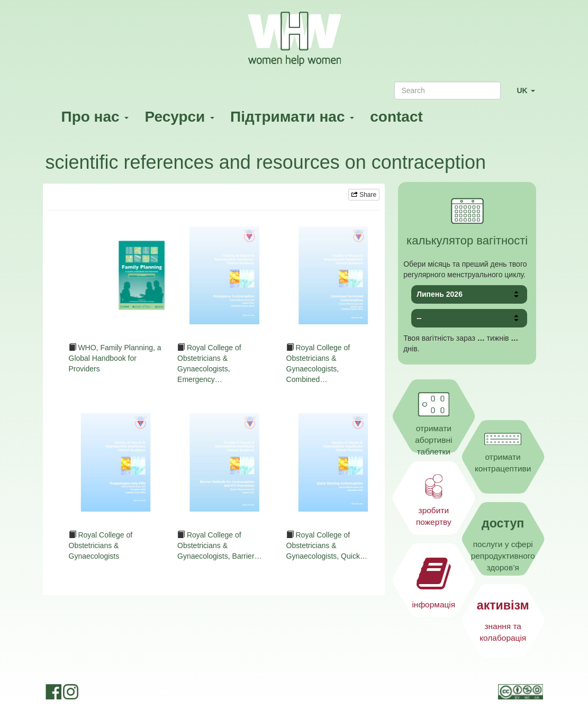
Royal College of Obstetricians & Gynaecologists (101, 545)
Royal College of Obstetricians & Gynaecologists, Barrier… (220, 545)
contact (396, 117)
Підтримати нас (292, 117)
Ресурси (179, 117)
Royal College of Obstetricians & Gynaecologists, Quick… (327, 545)
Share (364, 195)
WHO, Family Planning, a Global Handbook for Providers (115, 358)
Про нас (95, 117)
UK (530, 95)
